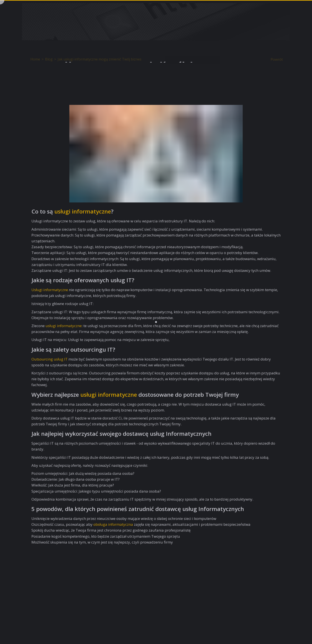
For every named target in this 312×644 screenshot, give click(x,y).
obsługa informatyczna (113, 526)
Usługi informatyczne (50, 291)
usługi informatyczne (83, 213)
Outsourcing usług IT (50, 360)
